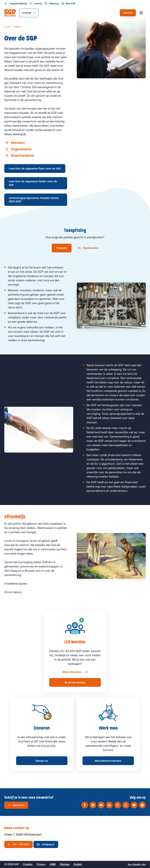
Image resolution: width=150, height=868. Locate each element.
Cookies (28, 864)
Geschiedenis (22, 156)
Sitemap (65, 864)
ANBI (53, 864)
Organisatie (21, 149)
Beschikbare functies (108, 761)
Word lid (128, 13)
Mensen (18, 143)
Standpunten (91, 248)
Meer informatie (75, 672)
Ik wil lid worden (75, 682)
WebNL (137, 865)
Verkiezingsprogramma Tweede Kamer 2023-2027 (34, 200)
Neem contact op (18, 828)
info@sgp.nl (45, 844)
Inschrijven (16, 805)
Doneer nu (42, 761)
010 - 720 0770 (18, 844)
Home (7, 27)
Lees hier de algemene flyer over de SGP (35, 168)
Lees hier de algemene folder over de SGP (33, 183)
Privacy (41, 864)
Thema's (62, 248)
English (78, 864)
